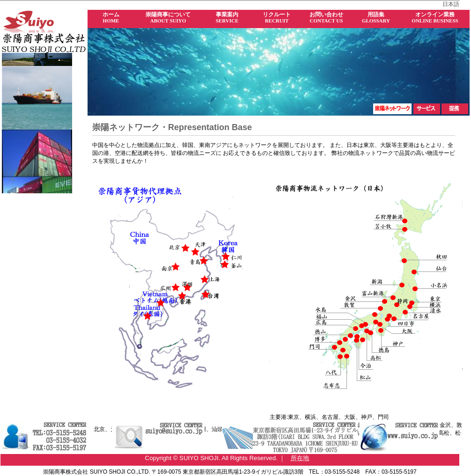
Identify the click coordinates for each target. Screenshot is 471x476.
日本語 (451, 4)
